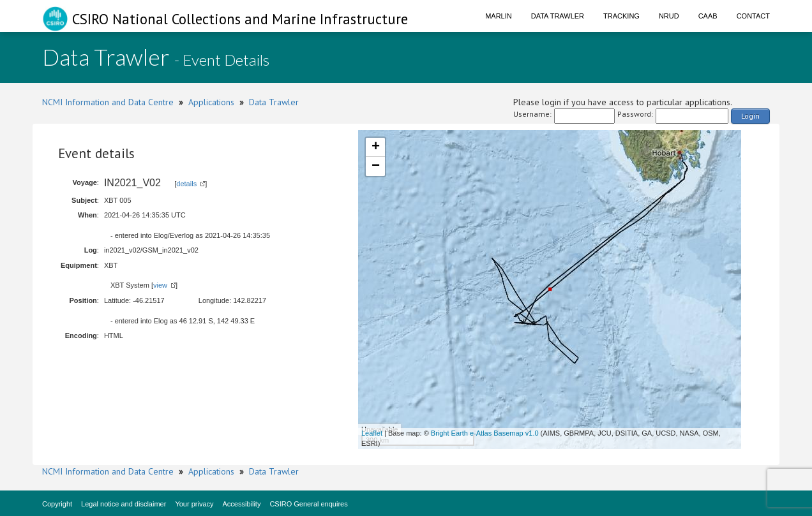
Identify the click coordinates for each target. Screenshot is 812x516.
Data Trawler (558, 16)
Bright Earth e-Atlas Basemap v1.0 (485, 433)
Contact (753, 16)
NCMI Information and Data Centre (108, 102)
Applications (211, 102)
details (186, 184)
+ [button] (376, 147)
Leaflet (372, 433)
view (160, 285)
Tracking (621, 16)
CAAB (708, 16)
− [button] (376, 166)
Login (750, 116)
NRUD (669, 16)
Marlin (499, 16)
